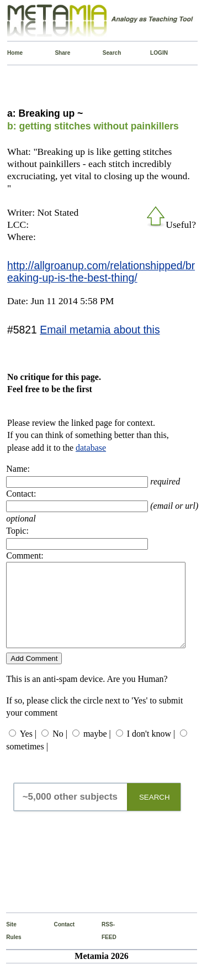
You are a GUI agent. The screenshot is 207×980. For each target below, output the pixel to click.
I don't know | (151, 750)
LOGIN (153, 53)
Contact (57, 941)
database (91, 448)
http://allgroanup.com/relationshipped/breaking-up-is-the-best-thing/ (101, 272)
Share (57, 53)
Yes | (28, 750)
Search (105, 53)
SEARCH (155, 814)
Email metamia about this (100, 330)
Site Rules (9, 947)
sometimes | (27, 763)
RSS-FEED (104, 947)
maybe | (97, 750)
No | (60, 750)
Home (10, 53)
